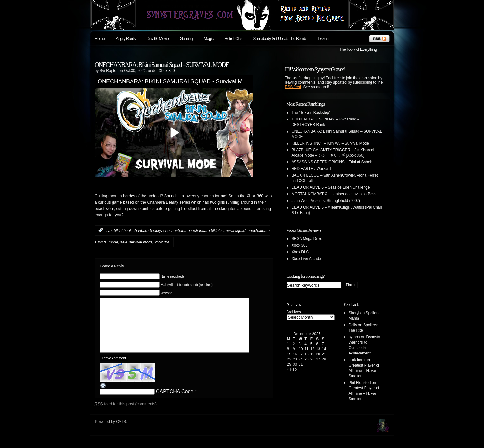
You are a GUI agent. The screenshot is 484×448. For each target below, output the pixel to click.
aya (109, 230)
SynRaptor (109, 71)
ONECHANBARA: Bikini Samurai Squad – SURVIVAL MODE (162, 65)
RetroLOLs (233, 39)
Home (100, 39)
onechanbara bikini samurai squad (217, 230)
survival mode (141, 242)
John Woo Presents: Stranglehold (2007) (326, 201)
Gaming (186, 39)
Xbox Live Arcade (306, 259)
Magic (209, 39)
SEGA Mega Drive (307, 239)
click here (357, 360)
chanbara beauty (147, 230)
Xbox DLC (300, 252)
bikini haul (122, 230)
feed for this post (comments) (126, 413)
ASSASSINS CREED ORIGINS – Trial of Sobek (332, 162)
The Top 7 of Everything (358, 49)
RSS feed (293, 87)
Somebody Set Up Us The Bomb (280, 39)
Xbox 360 (167, 71)
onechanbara (174, 230)
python (354, 337)
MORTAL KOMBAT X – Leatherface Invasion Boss (334, 194)
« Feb (292, 369)
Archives (294, 312)
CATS (121, 429)
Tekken (323, 39)
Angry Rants (126, 39)
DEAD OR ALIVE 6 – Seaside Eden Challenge (331, 187)
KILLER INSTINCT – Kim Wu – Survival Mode (330, 143)
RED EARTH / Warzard (311, 169)
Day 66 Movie (158, 39)
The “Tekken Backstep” (311, 113)
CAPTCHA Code (175, 401)
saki (123, 242)
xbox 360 (162, 242)
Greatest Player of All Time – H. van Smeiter (364, 371)
